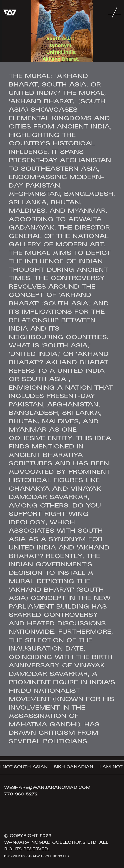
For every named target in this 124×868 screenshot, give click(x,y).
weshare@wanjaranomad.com (47, 788)
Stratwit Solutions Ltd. (48, 857)
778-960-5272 (21, 795)
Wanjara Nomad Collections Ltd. (51, 843)
